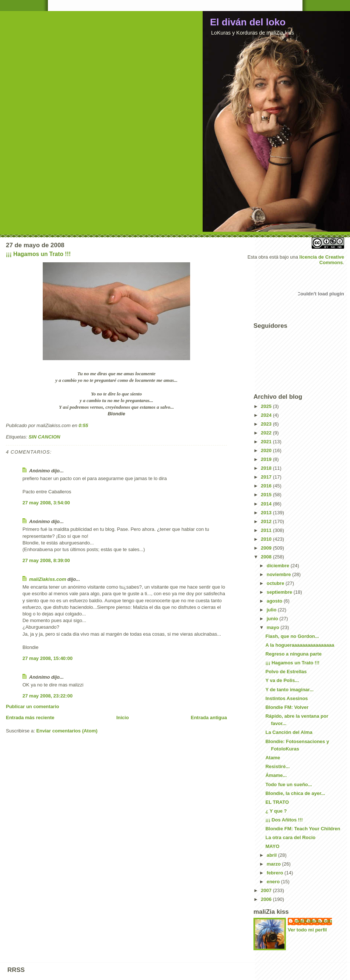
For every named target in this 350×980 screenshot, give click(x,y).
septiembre (280, 592)
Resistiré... (277, 766)
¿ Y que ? (276, 811)
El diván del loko (248, 22)
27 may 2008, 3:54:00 (46, 503)
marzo (274, 864)
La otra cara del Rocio (290, 837)
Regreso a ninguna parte (293, 654)
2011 (267, 530)
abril (272, 855)
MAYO (272, 846)
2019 (267, 459)
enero (274, 882)
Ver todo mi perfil (307, 930)
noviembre (279, 574)
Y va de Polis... (282, 680)
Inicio (123, 718)
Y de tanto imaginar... (289, 690)
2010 (267, 539)
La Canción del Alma (289, 732)
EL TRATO (277, 802)
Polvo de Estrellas (286, 672)
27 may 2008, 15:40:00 (48, 658)
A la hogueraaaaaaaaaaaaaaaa (300, 645)
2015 (267, 495)
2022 (267, 433)
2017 (267, 477)
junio (273, 619)
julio (272, 610)
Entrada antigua (209, 718)
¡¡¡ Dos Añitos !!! (284, 820)
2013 (267, 513)
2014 (267, 504)
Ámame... (276, 775)
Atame (273, 758)
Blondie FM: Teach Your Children (303, 829)
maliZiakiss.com (48, 579)
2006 (267, 899)
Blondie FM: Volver (287, 707)
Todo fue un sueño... (288, 784)
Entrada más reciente (30, 718)
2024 (267, 415)
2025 (267, 406)
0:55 (83, 425)
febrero (276, 873)
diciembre (279, 566)
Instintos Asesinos (286, 698)
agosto (275, 601)
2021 (267, 442)
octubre (276, 583)
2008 (267, 557)
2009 (267, 548)
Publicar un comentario (32, 706)
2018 (267, 468)
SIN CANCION (44, 437)
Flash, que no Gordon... (292, 636)
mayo (274, 627)
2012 (267, 521)
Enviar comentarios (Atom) (67, 731)
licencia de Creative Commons (322, 260)
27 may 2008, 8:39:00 (46, 560)
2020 (267, 450)
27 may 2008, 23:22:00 (48, 696)
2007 (267, 890)
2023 (267, 424)
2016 (267, 486)
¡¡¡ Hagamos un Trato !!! (38, 254)
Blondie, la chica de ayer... (295, 793)
